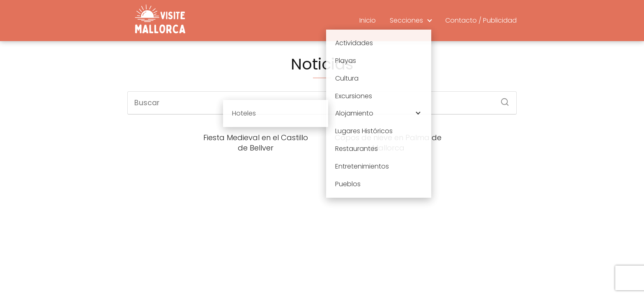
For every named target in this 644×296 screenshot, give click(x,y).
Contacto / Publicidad (481, 20)
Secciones (406, 20)
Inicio (368, 20)
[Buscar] (502, 99)
